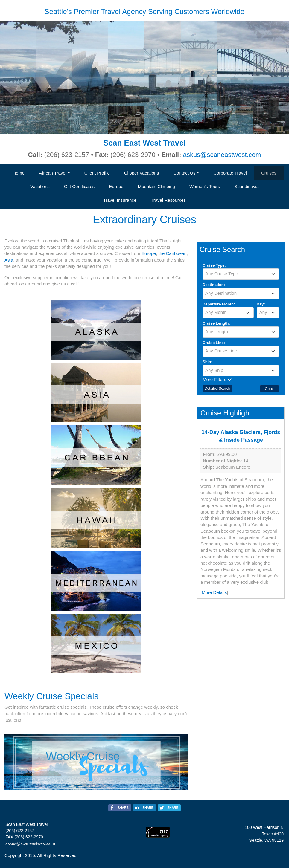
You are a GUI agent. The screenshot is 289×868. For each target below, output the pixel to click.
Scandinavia (247, 186)
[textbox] (241, 274)
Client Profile (97, 173)
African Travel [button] (53, 173)
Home (19, 173)
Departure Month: (219, 304)
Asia (9, 260)
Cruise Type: (214, 265)
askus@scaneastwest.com (222, 155)
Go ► (269, 389)
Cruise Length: (216, 323)
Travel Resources (168, 200)
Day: (261, 304)
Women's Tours (205, 186)
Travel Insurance (120, 200)
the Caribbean (172, 253)
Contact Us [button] (184, 173)
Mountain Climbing (156, 186)
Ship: (207, 362)
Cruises (269, 173)
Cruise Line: (214, 343)
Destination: (214, 285)
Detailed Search (217, 389)
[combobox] (241, 274)
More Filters (217, 379)
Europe (116, 186)
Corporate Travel (230, 173)
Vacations (40, 186)
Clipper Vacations (142, 173)
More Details (214, 592)
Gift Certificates (79, 186)
